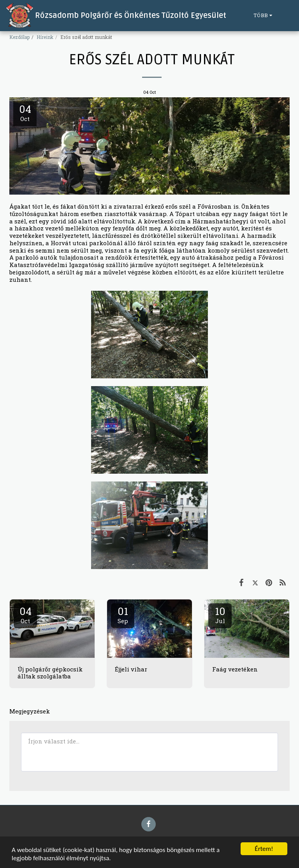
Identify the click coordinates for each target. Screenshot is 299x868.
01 (123, 615)
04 (25, 615)
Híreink (45, 37)
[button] (287, 16)
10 (220, 615)
